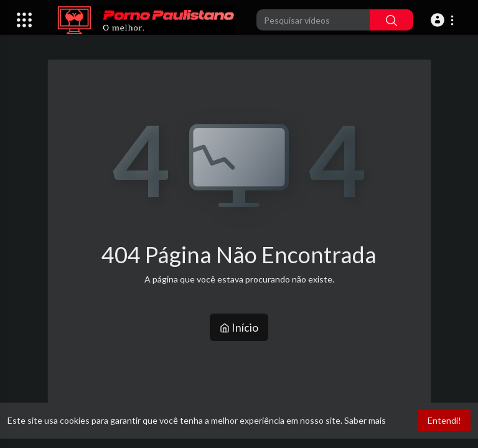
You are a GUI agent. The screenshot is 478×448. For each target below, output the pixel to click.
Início (239, 327)
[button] (444, 20)
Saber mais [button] (365, 420)
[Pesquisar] (391, 20)
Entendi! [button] (444, 420)
